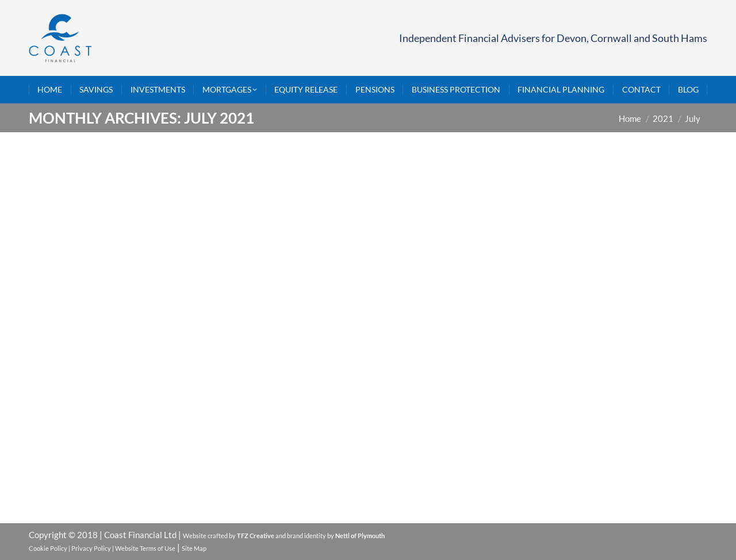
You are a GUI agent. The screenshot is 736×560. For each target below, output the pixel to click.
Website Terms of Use (145, 548)
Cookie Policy (48, 548)
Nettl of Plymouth (360, 536)
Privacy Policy (91, 548)
